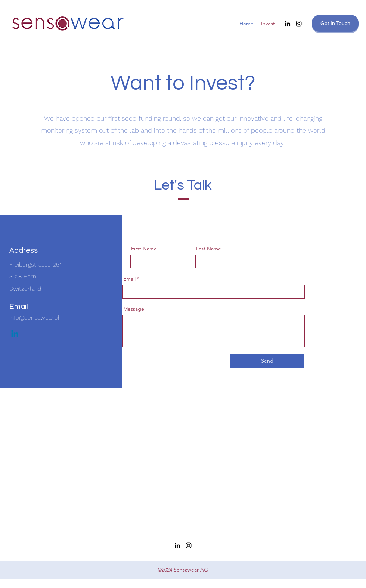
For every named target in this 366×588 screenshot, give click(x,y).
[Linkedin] (15, 334)
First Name (144, 249)
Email (129, 279)
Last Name (209, 249)
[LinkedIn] (288, 24)
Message (134, 309)
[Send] (267, 361)
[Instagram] (299, 24)
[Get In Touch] (335, 23)
